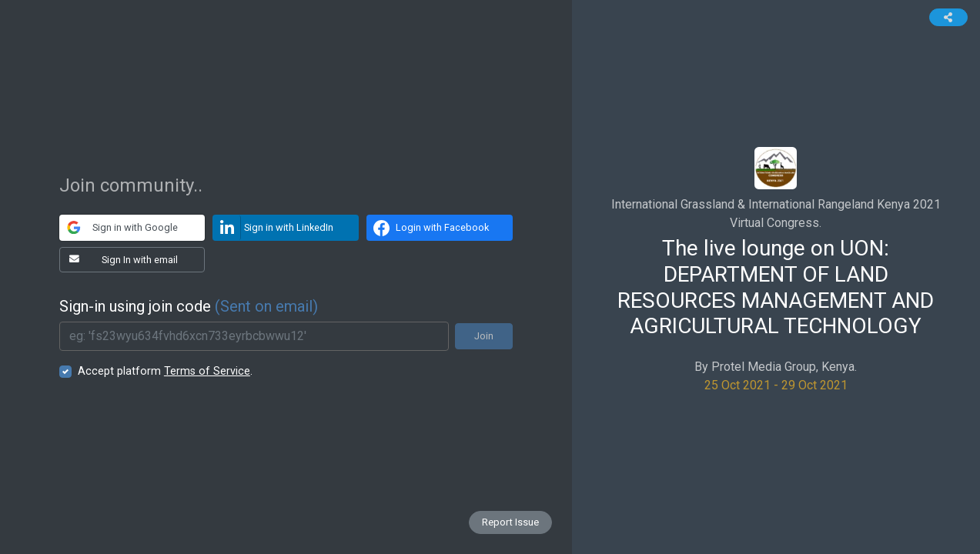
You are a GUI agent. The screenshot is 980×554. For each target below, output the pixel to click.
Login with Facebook (429, 228)
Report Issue (510, 522)
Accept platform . (165, 371)
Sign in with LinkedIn (273, 227)
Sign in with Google (119, 227)
